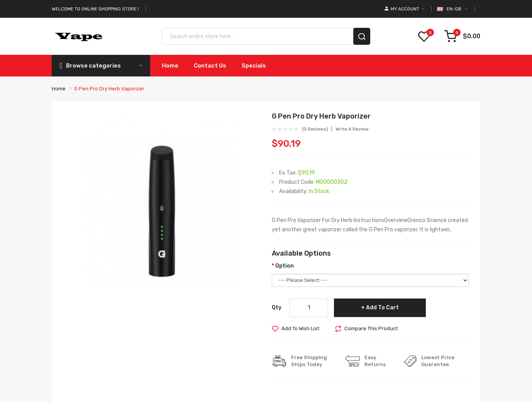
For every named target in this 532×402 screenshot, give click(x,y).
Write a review (352, 129)
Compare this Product (371, 328)
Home (59, 89)
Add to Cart (382, 308)
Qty (277, 308)
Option (285, 266)
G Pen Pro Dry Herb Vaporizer (109, 89)
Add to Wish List (300, 328)
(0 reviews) (315, 129)
